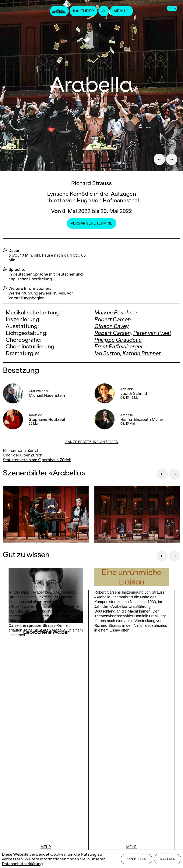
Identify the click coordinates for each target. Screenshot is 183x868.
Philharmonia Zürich (21, 449)
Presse (91, 777)
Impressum (91, 797)
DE (172, 8)
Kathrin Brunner (142, 352)
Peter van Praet (152, 332)
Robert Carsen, (113, 332)
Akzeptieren (136, 859)
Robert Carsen (113, 319)
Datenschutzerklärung (22, 864)
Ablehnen (168, 859)
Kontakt (92, 770)
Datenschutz (92, 803)
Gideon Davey (112, 326)
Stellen (91, 783)
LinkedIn (91, 746)
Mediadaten (92, 790)
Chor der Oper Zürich (23, 454)
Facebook (69, 738)
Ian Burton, (108, 352)
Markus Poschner (116, 312)
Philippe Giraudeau (118, 339)
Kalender (84, 11)
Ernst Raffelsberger (119, 346)
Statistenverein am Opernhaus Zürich (37, 459)
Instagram (90, 738)
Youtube (116, 738)
